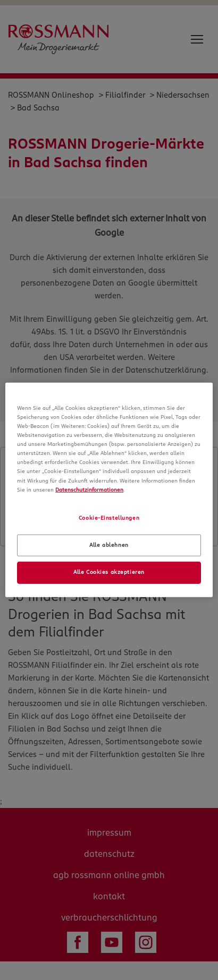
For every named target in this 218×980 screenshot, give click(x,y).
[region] (109, 490)
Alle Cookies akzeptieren (109, 572)
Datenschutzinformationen (89, 489)
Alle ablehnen (109, 545)
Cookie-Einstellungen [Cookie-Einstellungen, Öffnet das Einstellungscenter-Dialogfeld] (109, 518)
